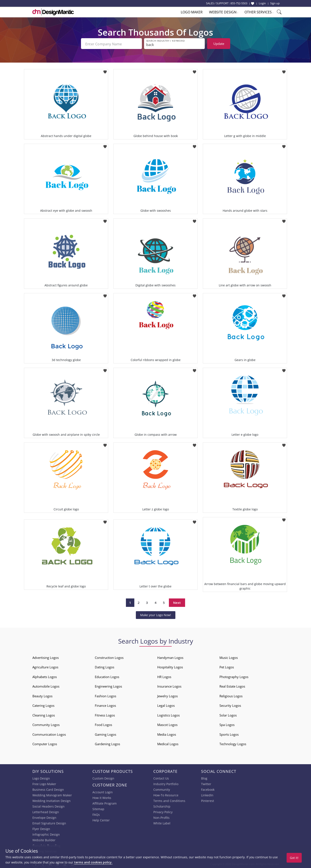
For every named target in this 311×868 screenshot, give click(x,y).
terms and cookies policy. (93, 862)
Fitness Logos (105, 714)
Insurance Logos (169, 685)
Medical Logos (168, 743)
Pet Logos (227, 666)
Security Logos (230, 705)
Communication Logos (49, 734)
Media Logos (167, 734)
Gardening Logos (107, 743)
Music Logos (229, 657)
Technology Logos (233, 743)
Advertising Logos (46, 657)
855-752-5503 (239, 3)
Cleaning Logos (44, 714)
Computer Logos (45, 743)
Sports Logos (229, 734)
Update (219, 44)
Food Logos (103, 724)
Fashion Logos (106, 695)
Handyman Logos (170, 657)
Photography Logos (234, 676)
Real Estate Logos (232, 685)
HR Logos (164, 676)
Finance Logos (105, 705)
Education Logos (107, 676)
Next (177, 602)
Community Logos (46, 724)
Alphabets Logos (45, 676)
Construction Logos (109, 657)
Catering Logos (43, 705)
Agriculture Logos (45, 666)
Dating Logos (105, 666)
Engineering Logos (108, 685)
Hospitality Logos (170, 666)
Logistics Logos (168, 714)
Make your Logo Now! (156, 614)
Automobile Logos (46, 685)
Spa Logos (227, 724)
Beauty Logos (42, 695)
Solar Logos (228, 714)
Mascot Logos (167, 724)
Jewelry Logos (167, 695)
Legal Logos (166, 705)
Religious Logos (231, 695)
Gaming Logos (106, 734)
